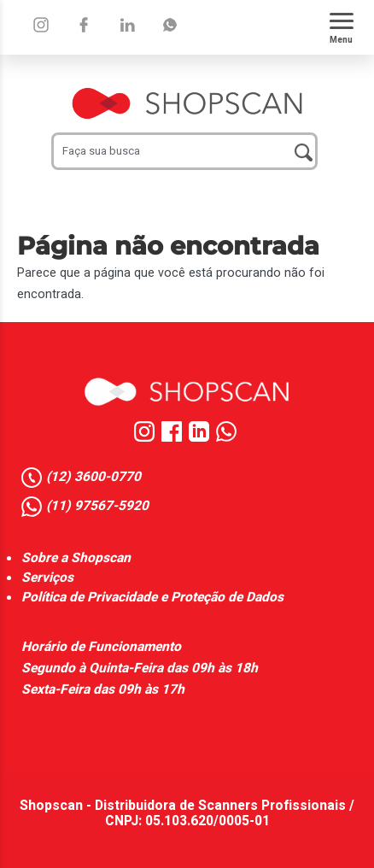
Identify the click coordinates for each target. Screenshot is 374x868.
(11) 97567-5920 (97, 507)
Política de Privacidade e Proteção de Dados (152, 598)
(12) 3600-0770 (93, 478)
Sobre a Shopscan (76, 558)
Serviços (47, 578)
